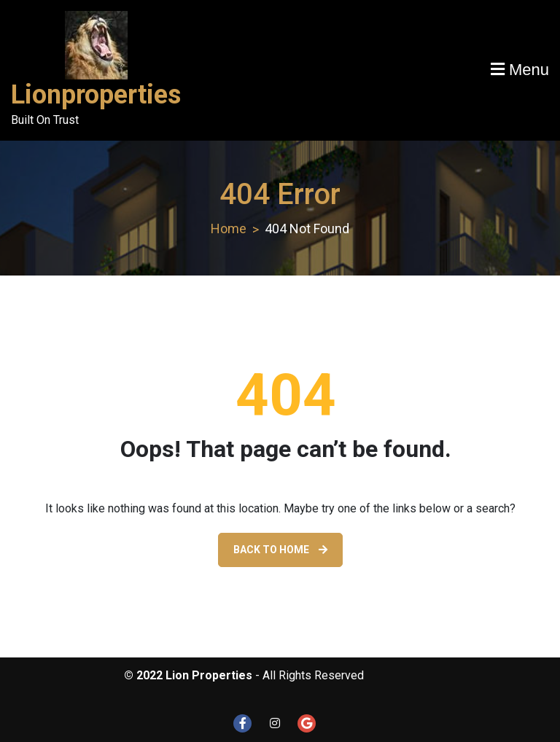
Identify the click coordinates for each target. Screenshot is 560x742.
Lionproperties (96, 95)
